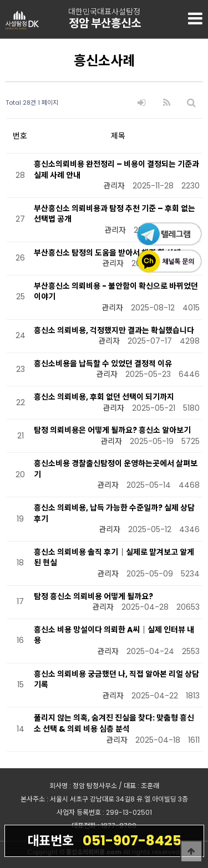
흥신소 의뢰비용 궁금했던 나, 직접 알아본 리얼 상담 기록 (116, 680)
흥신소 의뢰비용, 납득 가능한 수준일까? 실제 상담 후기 (114, 513)
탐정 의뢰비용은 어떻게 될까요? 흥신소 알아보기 (112, 430)
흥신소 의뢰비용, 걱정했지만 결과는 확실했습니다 (114, 330)
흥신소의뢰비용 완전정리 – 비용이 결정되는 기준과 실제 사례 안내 (116, 170)
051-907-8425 (104, 840)
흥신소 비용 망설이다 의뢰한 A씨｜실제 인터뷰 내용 (114, 635)
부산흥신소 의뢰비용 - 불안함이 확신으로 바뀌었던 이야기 (116, 292)
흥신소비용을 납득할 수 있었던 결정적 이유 (103, 364)
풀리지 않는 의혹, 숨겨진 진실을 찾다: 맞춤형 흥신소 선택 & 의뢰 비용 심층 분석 (114, 723)
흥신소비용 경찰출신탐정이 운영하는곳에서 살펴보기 (116, 469)
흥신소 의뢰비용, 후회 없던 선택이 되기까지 (104, 397)
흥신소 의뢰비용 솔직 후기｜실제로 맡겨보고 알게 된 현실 (114, 558)
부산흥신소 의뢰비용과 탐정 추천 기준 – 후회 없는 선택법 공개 (115, 214)
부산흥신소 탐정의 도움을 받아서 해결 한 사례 (107, 253)
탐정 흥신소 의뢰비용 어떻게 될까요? (93, 596)
